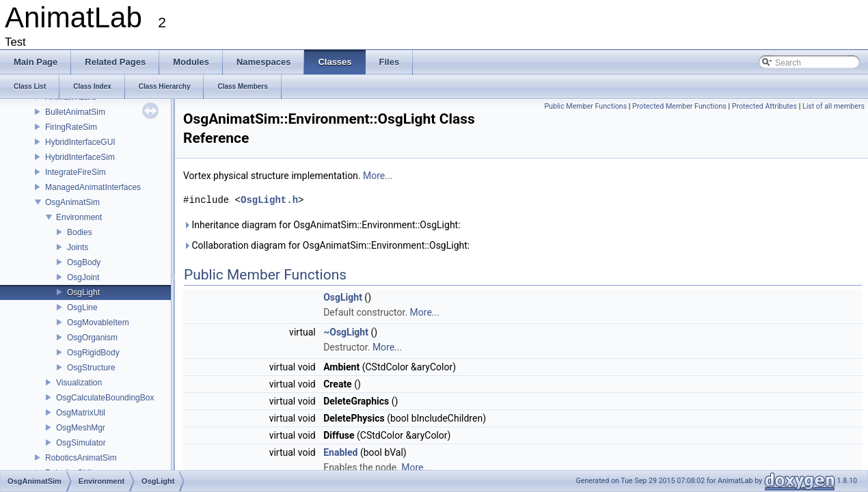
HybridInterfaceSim (80, 157)
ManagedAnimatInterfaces (93, 187)
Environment (79, 217)
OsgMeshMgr (81, 428)
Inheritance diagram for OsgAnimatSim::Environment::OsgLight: (322, 225)
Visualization (79, 383)
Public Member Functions (585, 106)
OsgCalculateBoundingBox (105, 398)
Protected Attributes (764, 106)
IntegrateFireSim (76, 172)
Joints (78, 247)
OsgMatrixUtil (81, 413)
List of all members (833, 106)
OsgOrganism (92, 338)
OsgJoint (83, 277)
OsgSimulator (81, 443)
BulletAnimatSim (75, 112)
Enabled (340, 452)
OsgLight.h (269, 200)
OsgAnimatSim (72, 202)
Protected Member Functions (679, 106)
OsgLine (82, 307)
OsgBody (84, 262)
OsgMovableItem (98, 323)
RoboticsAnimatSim (81, 458)
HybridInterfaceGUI (80, 142)
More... (378, 176)
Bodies (80, 232)
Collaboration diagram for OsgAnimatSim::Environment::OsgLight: (326, 245)
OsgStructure (91, 368)
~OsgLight (346, 332)
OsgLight (83, 292)
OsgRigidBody (93, 353)
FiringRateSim (71, 127)
